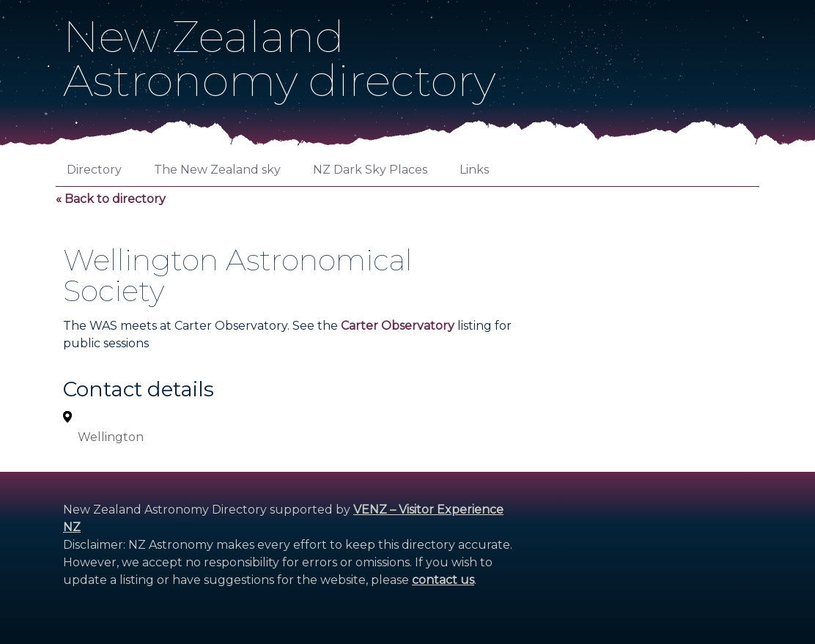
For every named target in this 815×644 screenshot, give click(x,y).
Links (474, 170)
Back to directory (115, 199)
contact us (443, 580)
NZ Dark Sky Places (370, 170)
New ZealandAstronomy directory (279, 58)
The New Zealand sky (217, 170)
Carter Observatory (398, 326)
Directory (94, 170)
